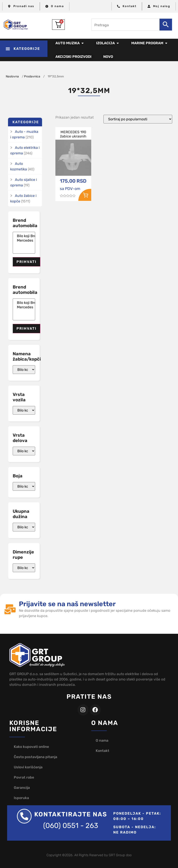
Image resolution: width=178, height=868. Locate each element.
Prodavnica (32, 76)
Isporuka (21, 798)
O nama (102, 740)
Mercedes (24, 240)
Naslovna (12, 76)
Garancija (22, 788)
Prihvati (26, 262)
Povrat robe (24, 777)
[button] (24, 49)
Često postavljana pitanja (35, 757)
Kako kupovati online (31, 747)
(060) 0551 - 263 (71, 826)
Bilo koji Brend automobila (24, 236)
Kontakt (102, 751)
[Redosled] (138, 119)
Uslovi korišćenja (28, 767)
